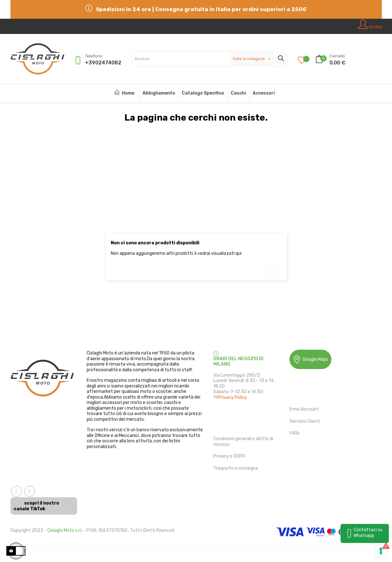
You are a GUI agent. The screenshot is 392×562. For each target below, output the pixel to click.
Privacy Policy (233, 397)
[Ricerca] (196, 268)
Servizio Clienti (305, 421)
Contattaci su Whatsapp (368, 533)
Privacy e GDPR (229, 456)
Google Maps (310, 359)
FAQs (295, 433)
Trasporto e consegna (236, 468)
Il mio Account (304, 409)
